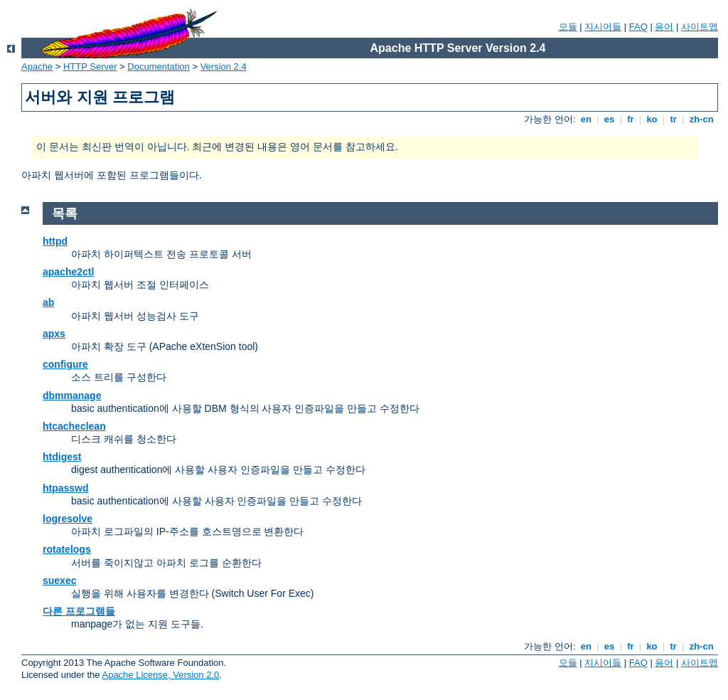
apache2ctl (68, 272)
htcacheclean (74, 426)
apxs (54, 334)
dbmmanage (72, 396)
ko (652, 119)
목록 (65, 213)
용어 (664, 27)
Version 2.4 (224, 67)
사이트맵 (700, 27)
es (609, 119)
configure (65, 364)
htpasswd (66, 488)
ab (48, 302)
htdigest (62, 457)
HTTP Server (90, 67)
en (586, 119)
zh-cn (701, 119)
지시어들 (603, 27)
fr (631, 119)
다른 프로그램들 (79, 611)
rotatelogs (67, 549)
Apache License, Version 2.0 (160, 675)
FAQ (638, 27)
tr (674, 119)
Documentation (158, 67)
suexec (59, 580)
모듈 (568, 27)
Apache (37, 67)
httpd (55, 241)
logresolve (68, 519)
